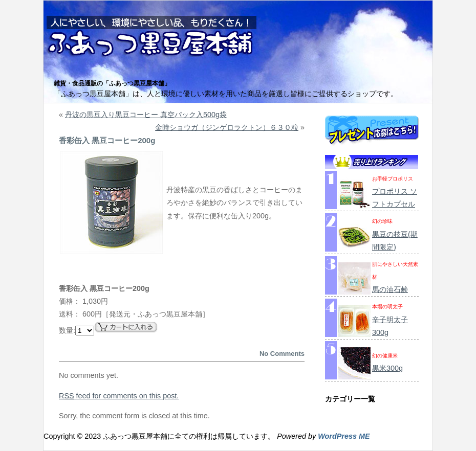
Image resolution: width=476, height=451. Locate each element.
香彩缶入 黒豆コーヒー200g (107, 140)
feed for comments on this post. (119, 396)
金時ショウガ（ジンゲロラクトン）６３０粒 (227, 127)
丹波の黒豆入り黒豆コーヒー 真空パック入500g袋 (146, 115)
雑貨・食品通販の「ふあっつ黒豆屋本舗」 (112, 83)
